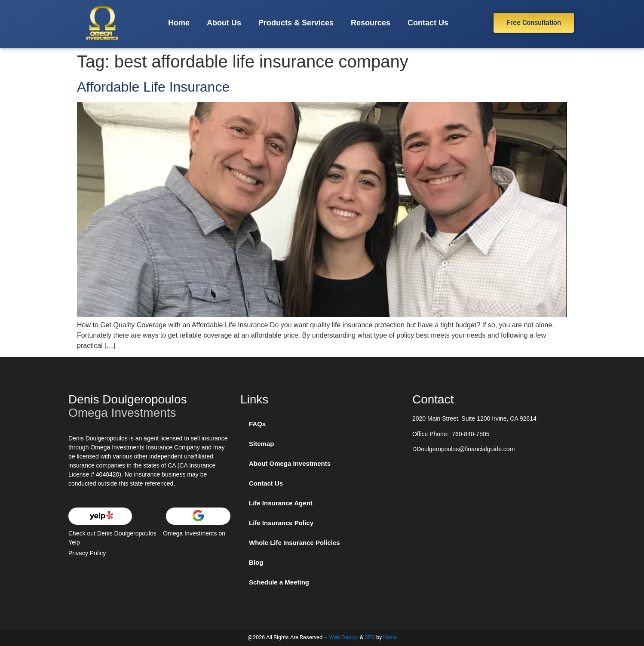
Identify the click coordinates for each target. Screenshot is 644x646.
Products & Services (296, 23)
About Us (224, 23)
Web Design (344, 637)
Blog (256, 562)
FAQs (257, 424)
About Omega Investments (290, 463)
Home (179, 23)
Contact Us (428, 23)
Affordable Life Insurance (153, 87)
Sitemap (261, 444)
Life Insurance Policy (281, 523)
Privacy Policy (87, 553)
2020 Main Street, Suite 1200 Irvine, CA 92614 (474, 418)
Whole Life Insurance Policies (294, 543)
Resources (371, 23)
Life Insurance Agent (281, 503)
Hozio (390, 637)
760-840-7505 (471, 434)
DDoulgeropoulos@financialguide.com (463, 449)
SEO (370, 637)
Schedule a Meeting (279, 582)
